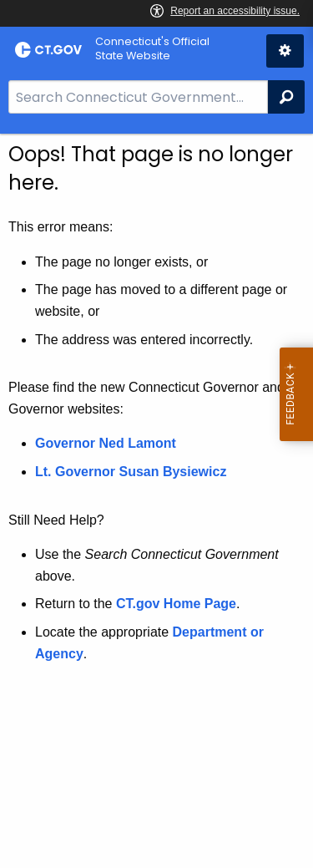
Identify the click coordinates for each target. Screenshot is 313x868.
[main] (156, 501)
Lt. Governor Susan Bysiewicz (133, 472)
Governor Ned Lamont (106, 443)
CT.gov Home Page (176, 604)
